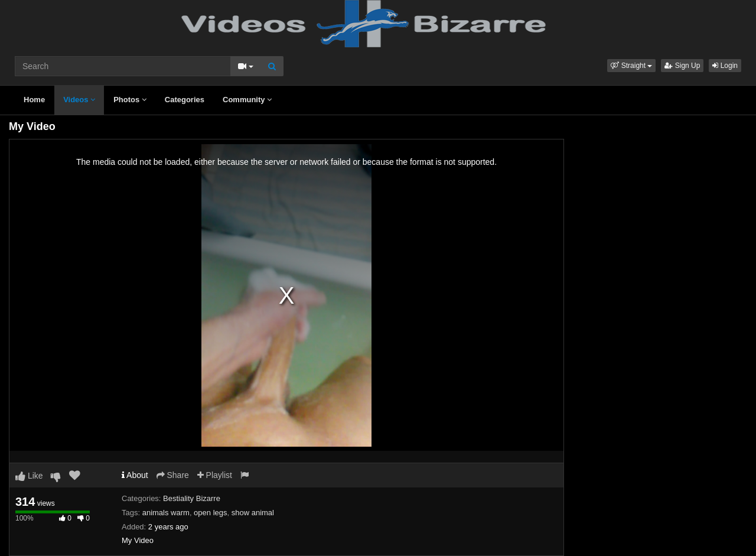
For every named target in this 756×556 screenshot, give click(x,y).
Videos (79, 100)
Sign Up (682, 66)
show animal (253, 513)
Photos (130, 100)
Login (725, 66)
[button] (631, 66)
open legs (210, 513)
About (135, 475)
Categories (185, 100)
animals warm (166, 513)
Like (29, 476)
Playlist (215, 475)
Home (34, 100)
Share (173, 475)
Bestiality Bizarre (192, 498)
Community (247, 100)
